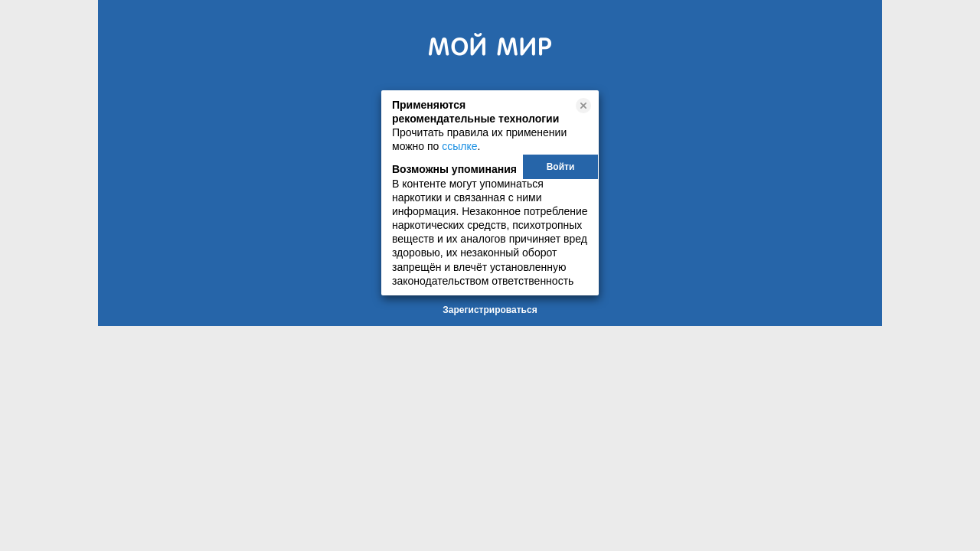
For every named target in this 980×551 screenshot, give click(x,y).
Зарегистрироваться (490, 310)
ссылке (459, 146)
